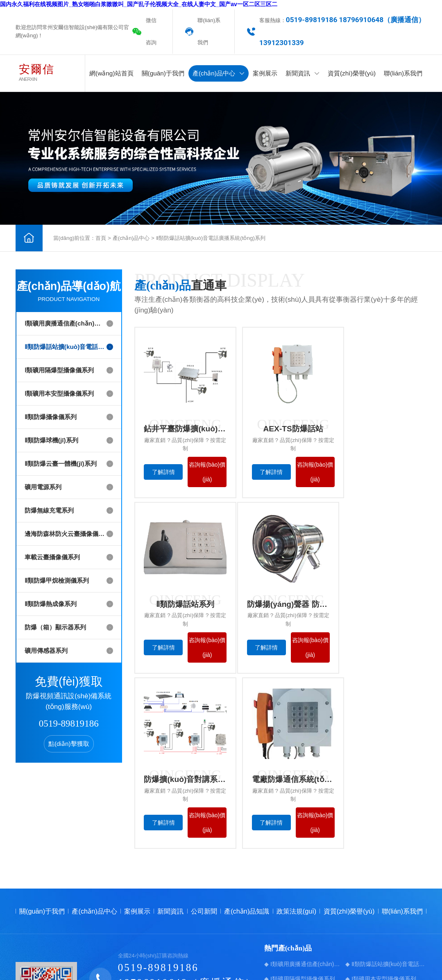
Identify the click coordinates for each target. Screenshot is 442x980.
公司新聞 (204, 803)
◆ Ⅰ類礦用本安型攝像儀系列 (381, 870)
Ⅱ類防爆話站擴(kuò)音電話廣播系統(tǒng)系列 (211, 238)
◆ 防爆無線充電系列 (291, 914)
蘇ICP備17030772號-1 (223, 953)
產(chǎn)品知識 (247, 803)
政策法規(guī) (297, 803)
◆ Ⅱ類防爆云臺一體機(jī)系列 (301, 900)
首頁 (101, 238)
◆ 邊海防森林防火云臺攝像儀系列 (386, 914)
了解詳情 (162, 473)
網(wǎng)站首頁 (111, 73)
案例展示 (265, 73)
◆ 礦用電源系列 (366, 900)
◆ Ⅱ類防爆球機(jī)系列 (373, 885)
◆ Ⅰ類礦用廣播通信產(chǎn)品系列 (305, 855)
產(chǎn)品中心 (219, 73)
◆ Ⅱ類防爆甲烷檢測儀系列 (379, 929)
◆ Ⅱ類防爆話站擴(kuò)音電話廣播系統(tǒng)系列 (386, 855)
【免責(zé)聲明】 (406, 953)
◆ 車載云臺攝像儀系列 (294, 929)
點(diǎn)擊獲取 (69, 744)
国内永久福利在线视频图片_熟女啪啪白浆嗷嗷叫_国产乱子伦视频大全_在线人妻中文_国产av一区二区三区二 (139, 4)
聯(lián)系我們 (209, 31)
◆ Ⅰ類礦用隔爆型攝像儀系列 (300, 870)
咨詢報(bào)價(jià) (201, 473)
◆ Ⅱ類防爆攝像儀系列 (292, 885)
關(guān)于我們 (163, 73)
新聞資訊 (303, 73)
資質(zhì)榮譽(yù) (352, 73)
